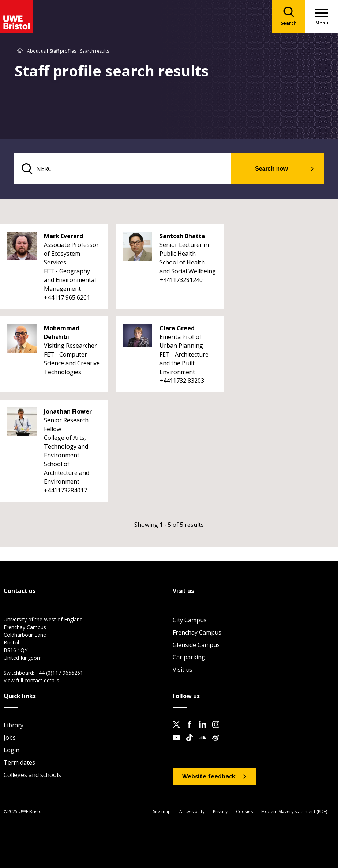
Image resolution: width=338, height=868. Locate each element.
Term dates (19, 762)
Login (12, 750)
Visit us (183, 670)
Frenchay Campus (197, 632)
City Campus (190, 620)
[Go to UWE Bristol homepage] (20, 51)
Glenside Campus (196, 645)
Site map (162, 812)
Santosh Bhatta (182, 236)
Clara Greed (177, 328)
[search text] (123, 169)
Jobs (10, 738)
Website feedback (209, 776)
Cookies (244, 812)
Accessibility (192, 812)
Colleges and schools (32, 775)
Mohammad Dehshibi (62, 332)
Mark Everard (63, 236)
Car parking (189, 657)
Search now (271, 169)
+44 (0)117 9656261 (59, 673)
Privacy (220, 812)
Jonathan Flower (68, 411)
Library (14, 725)
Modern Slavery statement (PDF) (294, 812)
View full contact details (31, 680)
